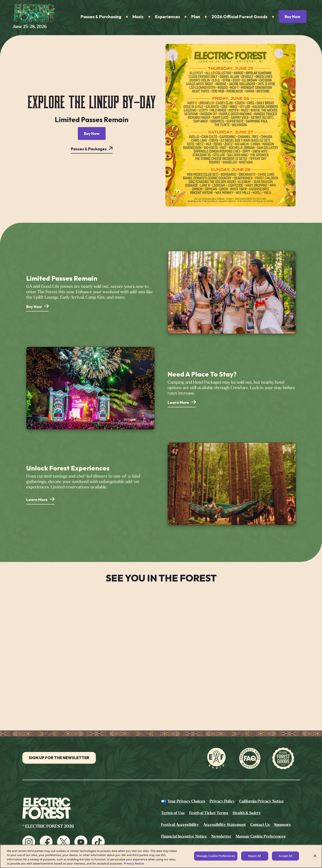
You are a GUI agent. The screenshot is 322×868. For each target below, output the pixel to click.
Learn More (178, 402)
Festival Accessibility (180, 825)
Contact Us (260, 825)
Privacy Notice (134, 863)
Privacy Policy (222, 801)
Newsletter (221, 836)
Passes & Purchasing (101, 17)
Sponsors (282, 825)
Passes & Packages (89, 149)
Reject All (255, 856)
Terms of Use (173, 813)
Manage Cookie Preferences (261, 836)
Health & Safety (247, 813)
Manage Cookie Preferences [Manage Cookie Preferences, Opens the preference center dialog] (216, 856)
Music (138, 17)
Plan (196, 17)
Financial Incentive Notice (184, 836)
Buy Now (293, 17)
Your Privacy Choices (186, 801)
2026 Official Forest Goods (239, 17)
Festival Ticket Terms (209, 813)
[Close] (315, 856)
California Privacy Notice (262, 801)
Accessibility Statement (225, 825)
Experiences (168, 17)
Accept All (285, 856)
